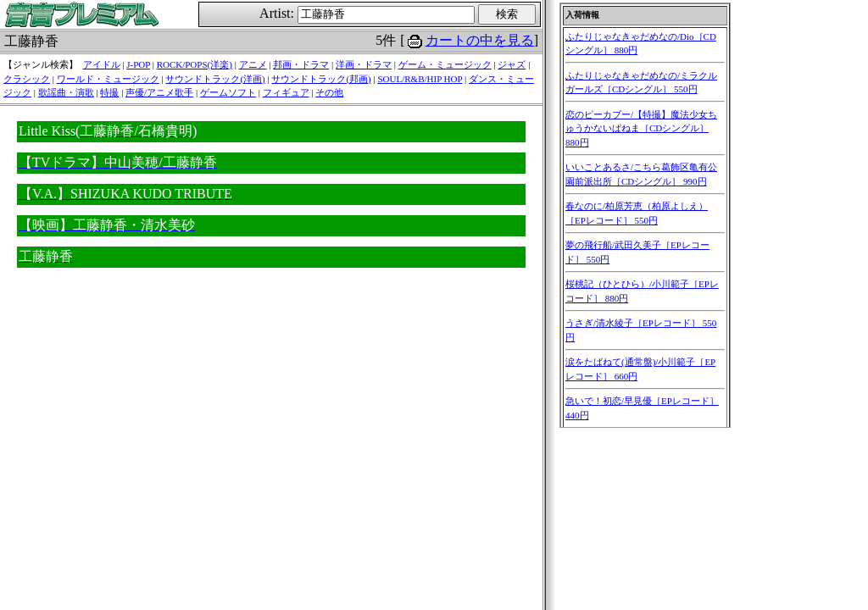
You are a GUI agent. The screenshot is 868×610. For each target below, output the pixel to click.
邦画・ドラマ (301, 64)
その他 (329, 92)
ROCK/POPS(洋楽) (195, 64)
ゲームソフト (228, 92)
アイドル (102, 64)
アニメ (253, 64)
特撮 (109, 92)
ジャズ (512, 64)
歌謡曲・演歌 (66, 92)
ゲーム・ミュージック (445, 64)
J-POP (138, 64)
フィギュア (286, 92)
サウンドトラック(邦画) (321, 79)
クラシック (27, 79)
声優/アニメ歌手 (159, 92)
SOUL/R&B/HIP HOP (420, 79)
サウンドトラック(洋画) (215, 79)
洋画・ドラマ (364, 64)
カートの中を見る (480, 40)
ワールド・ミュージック (108, 79)
